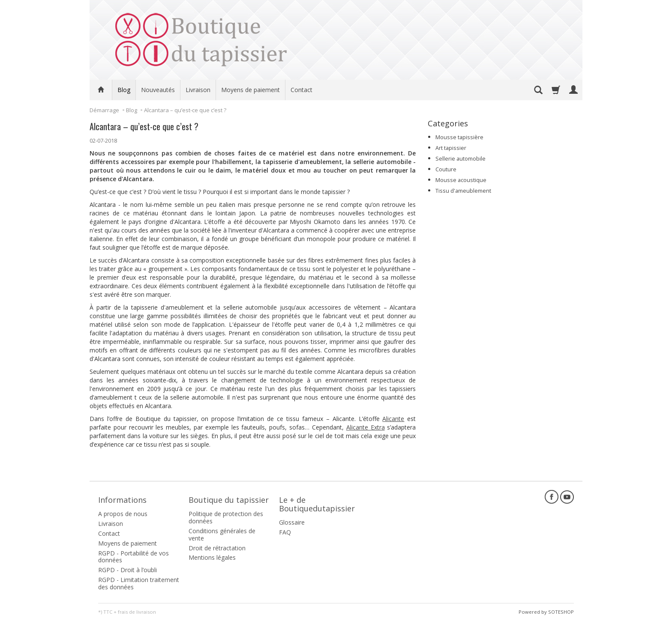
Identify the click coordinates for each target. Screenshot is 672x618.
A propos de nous (123, 512)
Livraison (198, 90)
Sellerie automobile (460, 159)
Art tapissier (451, 148)
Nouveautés (158, 90)
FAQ (285, 530)
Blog (124, 90)
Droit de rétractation (217, 545)
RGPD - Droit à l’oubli (127, 568)
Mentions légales (212, 555)
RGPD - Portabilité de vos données (133, 554)
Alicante (393, 419)
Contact (301, 90)
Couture (446, 169)
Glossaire (292, 520)
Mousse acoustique (461, 180)
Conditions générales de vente (222, 532)
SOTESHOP (561, 609)
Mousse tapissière (459, 137)
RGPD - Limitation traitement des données (139, 581)
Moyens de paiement (250, 90)
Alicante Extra (366, 427)
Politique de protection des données (226, 515)
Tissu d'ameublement (463, 191)
